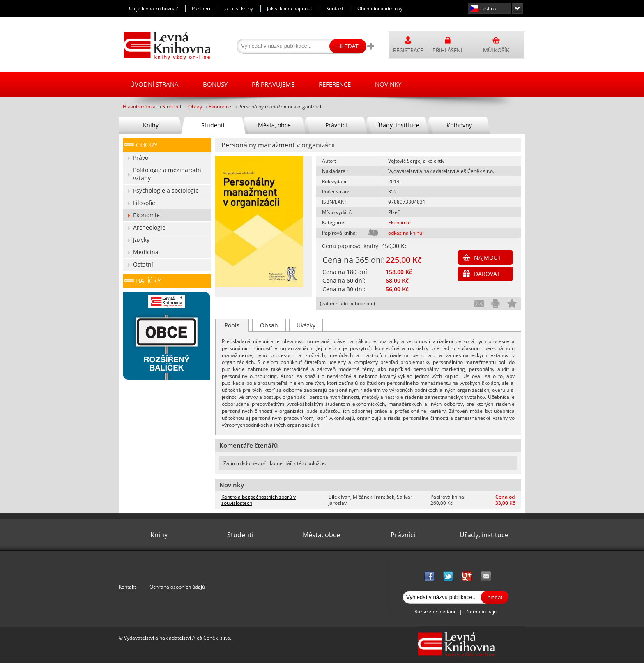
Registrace (408, 50)
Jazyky (141, 240)
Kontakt (335, 8)
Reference (335, 84)
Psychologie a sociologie (166, 190)
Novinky (388, 84)
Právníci (336, 125)
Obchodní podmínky (380, 8)
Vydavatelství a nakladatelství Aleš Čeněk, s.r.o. (178, 638)
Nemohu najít (482, 611)
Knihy (151, 125)
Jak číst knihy (239, 8)
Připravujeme (273, 84)
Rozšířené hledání (435, 611)
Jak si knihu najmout (290, 8)
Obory (147, 145)
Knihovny (459, 125)
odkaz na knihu (405, 233)
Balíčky (148, 281)
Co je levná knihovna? (153, 8)
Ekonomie (399, 222)
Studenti (213, 125)
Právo (141, 158)
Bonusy (215, 84)
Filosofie (144, 203)
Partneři (201, 8)
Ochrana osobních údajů (177, 587)
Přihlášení (447, 50)
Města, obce (274, 125)
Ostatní (143, 264)
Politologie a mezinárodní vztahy (168, 174)
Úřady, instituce (398, 125)
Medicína (146, 252)
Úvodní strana (154, 84)
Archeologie (149, 227)
